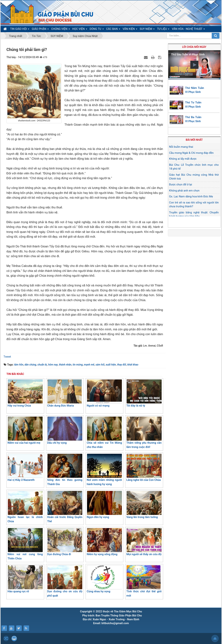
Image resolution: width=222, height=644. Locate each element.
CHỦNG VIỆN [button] (60, 30)
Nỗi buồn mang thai (181, 147)
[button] (194, 65)
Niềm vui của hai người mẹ (25, 430)
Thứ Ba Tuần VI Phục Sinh (193, 119)
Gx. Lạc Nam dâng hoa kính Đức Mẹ (191, 196)
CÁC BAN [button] (113, 30)
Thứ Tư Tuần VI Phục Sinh (193, 105)
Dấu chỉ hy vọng (65, 430)
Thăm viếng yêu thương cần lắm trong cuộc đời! (144, 433)
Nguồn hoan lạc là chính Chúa (25, 507)
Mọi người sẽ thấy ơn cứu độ (144, 542)
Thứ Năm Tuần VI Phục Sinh (195, 90)
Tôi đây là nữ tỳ (144, 393)
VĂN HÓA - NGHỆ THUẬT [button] (188, 30)
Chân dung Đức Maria (65, 393)
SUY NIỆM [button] (147, 30)
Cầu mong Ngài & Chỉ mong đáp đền (191, 153)
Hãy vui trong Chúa (25, 393)
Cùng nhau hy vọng (104, 579)
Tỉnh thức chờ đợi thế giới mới (144, 581)
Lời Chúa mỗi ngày (194, 47)
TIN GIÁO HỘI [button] (20, 30)
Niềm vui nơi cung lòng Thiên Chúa (25, 544)
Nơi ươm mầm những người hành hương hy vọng (104, 470)
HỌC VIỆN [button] (80, 30)
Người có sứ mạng (104, 393)
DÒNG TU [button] (97, 30)
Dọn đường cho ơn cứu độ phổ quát (65, 581)
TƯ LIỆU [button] (163, 30)
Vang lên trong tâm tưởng (144, 505)
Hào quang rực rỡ (25, 579)
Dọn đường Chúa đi (65, 542)
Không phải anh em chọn (184, 191)
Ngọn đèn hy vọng (104, 505)
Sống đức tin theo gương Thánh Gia (65, 470)
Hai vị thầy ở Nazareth (25, 468)
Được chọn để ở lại (181, 184)
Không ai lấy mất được (183, 159)
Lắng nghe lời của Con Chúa (144, 468)
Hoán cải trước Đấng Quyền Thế (65, 507)
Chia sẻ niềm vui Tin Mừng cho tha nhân (104, 433)
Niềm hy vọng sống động (104, 542)
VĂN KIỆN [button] (130, 30)
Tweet (7, 357)
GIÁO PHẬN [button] (40, 30)
